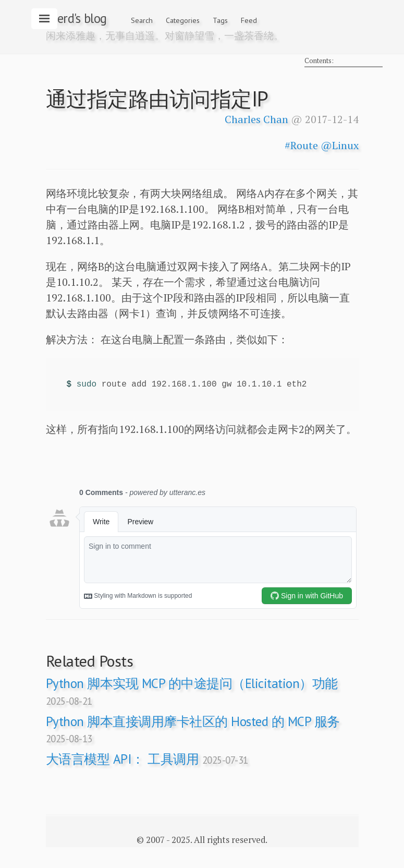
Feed (249, 20)
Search (142, 20)
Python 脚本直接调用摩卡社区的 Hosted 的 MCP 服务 (193, 729)
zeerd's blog (76, 18)
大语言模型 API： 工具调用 (147, 759)
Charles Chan (256, 119)
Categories (183, 20)
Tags (220, 20)
